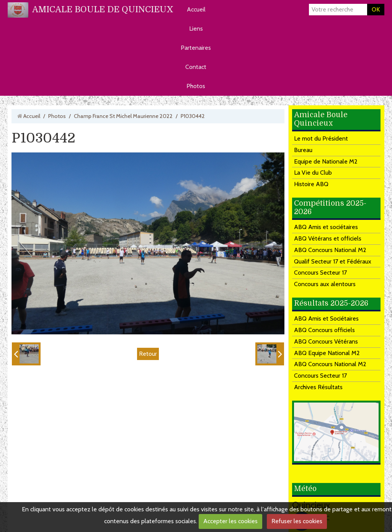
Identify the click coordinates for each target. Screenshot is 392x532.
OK (376, 9)
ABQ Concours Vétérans (326, 341)
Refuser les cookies (297, 521)
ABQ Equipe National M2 (327, 353)
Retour (148, 353)
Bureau (303, 150)
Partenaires (196, 48)
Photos (196, 86)
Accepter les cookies (230, 521)
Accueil (196, 9)
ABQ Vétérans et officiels (328, 238)
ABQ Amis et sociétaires (326, 227)
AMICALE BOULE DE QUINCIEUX (103, 9)
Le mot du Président (321, 138)
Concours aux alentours (325, 284)
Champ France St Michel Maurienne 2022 (123, 116)
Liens (196, 29)
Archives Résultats (318, 387)
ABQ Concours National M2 (330, 250)
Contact (196, 67)
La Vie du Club (313, 173)
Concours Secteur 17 (320, 273)
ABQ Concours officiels (324, 330)
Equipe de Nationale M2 (326, 161)
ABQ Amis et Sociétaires (326, 318)
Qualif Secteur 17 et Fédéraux (333, 261)
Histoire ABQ (311, 184)
